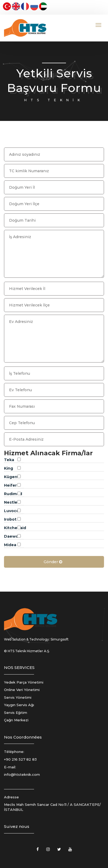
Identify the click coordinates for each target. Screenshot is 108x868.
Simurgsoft (60, 639)
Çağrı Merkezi (16, 720)
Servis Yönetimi (18, 697)
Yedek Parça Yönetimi (24, 682)
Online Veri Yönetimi (22, 690)
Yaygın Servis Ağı (19, 705)
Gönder (53, 562)
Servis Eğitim (16, 713)
